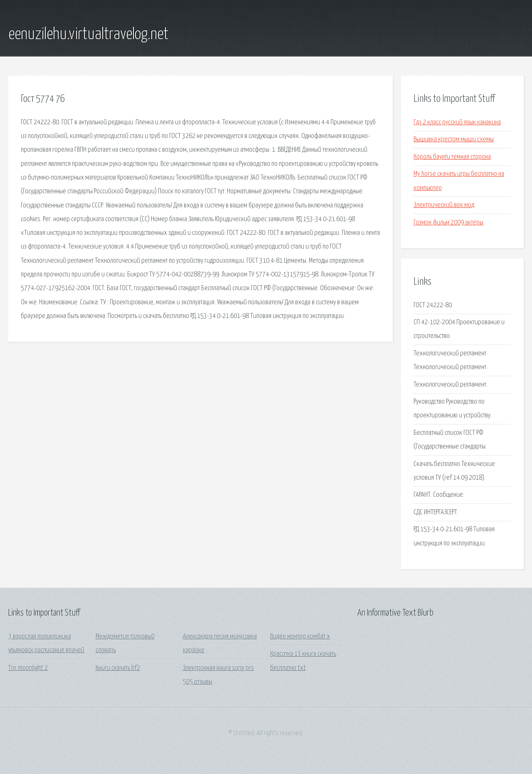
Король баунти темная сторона (452, 157)
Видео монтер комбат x (300, 637)
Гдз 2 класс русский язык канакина (457, 122)
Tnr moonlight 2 (28, 668)
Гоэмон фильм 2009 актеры (448, 223)
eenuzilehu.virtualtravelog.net (88, 35)
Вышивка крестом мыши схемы (454, 139)
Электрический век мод (444, 205)
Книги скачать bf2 (118, 668)
